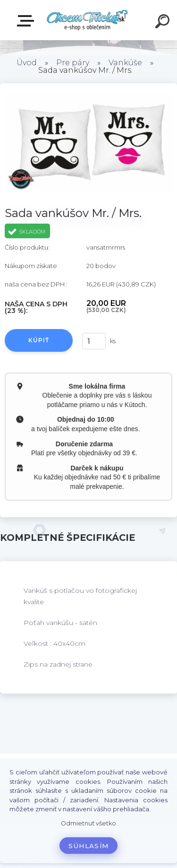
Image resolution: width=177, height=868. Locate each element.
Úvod (27, 63)
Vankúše (125, 63)
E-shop (27, 21)
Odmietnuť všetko (88, 823)
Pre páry (73, 63)
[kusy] (94, 341)
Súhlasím (89, 846)
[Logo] (88, 20)
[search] (164, 23)
